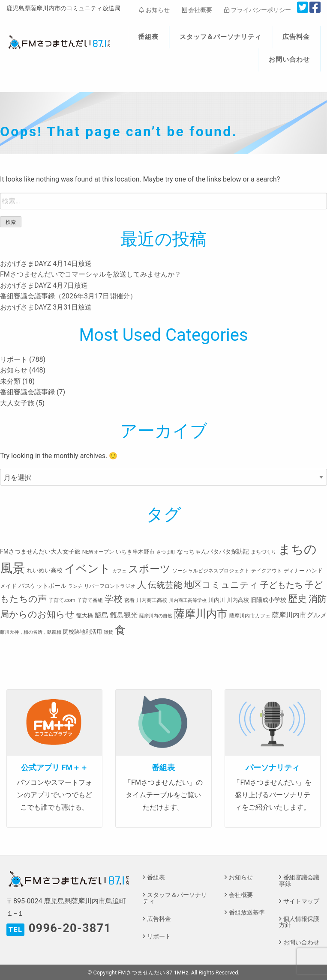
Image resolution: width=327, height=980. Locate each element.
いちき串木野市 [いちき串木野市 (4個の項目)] (135, 552)
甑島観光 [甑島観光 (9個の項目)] (124, 615)
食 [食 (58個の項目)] (120, 630)
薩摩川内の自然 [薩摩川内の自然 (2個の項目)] (156, 616)
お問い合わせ (289, 60)
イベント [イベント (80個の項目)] (87, 569)
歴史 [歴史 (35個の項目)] (297, 599)
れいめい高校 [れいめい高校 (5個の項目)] (45, 570)
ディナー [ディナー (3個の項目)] (294, 571)
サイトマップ (301, 901)
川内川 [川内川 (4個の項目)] (217, 600)
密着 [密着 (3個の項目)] (129, 600)
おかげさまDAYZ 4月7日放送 (44, 285)
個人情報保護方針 (299, 922)
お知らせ (154, 10)
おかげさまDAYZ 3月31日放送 (46, 307)
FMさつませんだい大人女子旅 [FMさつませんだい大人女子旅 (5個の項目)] (40, 551)
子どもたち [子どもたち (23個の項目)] (282, 585)
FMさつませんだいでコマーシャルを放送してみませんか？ (91, 274)
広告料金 (296, 37)
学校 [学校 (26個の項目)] (114, 599)
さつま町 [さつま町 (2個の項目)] (166, 552)
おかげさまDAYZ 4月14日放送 (46, 264)
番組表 (148, 37)
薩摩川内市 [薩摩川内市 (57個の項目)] (201, 614)
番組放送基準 (247, 913)
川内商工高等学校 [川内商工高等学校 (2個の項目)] (188, 600)
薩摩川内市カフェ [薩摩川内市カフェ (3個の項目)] (250, 616)
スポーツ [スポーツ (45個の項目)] (149, 569)
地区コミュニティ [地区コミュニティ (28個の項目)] (221, 585)
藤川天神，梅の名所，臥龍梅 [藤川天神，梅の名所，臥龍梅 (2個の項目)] (31, 632)
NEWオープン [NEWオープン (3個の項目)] (98, 552)
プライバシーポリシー (257, 10)
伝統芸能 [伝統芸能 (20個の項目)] (165, 585)
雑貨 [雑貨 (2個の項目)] (108, 632)
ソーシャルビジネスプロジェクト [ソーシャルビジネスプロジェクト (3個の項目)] (211, 571)
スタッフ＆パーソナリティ (221, 37)
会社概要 (197, 10)
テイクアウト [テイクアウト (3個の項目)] (267, 571)
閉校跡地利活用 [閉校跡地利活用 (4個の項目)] (82, 632)
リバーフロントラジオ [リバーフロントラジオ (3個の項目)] (110, 586)
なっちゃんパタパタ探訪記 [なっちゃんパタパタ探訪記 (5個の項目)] (213, 551)
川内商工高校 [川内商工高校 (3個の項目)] (152, 600)
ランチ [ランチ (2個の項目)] (75, 586)
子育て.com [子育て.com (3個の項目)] (62, 600)
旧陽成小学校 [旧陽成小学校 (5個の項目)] (268, 600)
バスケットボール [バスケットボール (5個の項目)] (42, 586)
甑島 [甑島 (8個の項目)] (102, 615)
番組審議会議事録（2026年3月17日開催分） (68, 296)
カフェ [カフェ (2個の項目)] (119, 571)
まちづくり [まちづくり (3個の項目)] (264, 552)
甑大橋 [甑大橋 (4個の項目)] (85, 615)
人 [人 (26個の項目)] (142, 585)
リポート (14, 359)
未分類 (10, 381)
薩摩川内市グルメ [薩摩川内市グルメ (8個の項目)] (300, 615)
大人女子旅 (17, 403)
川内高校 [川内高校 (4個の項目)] (238, 600)
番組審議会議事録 (27, 392)
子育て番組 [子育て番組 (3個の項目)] (90, 600)
